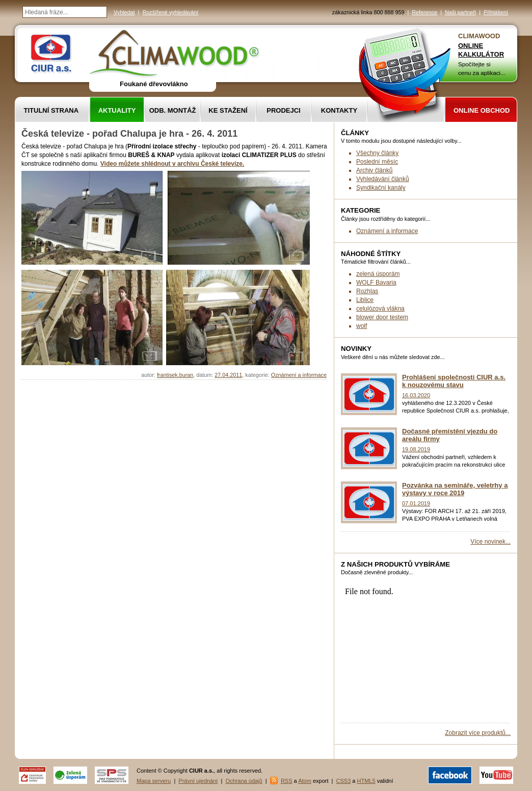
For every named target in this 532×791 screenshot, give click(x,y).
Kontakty (339, 110)
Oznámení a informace (299, 375)
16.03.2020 (416, 395)
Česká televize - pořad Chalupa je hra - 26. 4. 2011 (129, 134)
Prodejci (283, 110)
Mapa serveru (154, 781)
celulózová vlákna (380, 309)
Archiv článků (374, 170)
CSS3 (344, 781)
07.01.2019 (416, 503)
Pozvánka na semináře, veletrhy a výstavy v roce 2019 (455, 489)
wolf (362, 326)
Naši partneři (460, 12)
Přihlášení (496, 12)
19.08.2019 (416, 449)
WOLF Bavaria (376, 283)
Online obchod (482, 110)
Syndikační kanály (381, 188)
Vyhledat (124, 12)
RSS (287, 781)
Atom (305, 781)
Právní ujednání (198, 781)
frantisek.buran (175, 375)
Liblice (365, 300)
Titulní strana (51, 110)
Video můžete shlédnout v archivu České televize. (172, 164)
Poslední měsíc (377, 162)
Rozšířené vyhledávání (170, 12)
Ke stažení (228, 110)
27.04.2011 (228, 375)
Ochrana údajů (244, 781)
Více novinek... (490, 542)
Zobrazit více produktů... (478, 733)
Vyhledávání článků (383, 179)
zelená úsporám (378, 274)
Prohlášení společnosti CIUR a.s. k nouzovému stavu (454, 381)
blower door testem (382, 317)
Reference (424, 12)
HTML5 (366, 781)
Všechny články (377, 153)
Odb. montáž (173, 110)
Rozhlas (367, 291)
